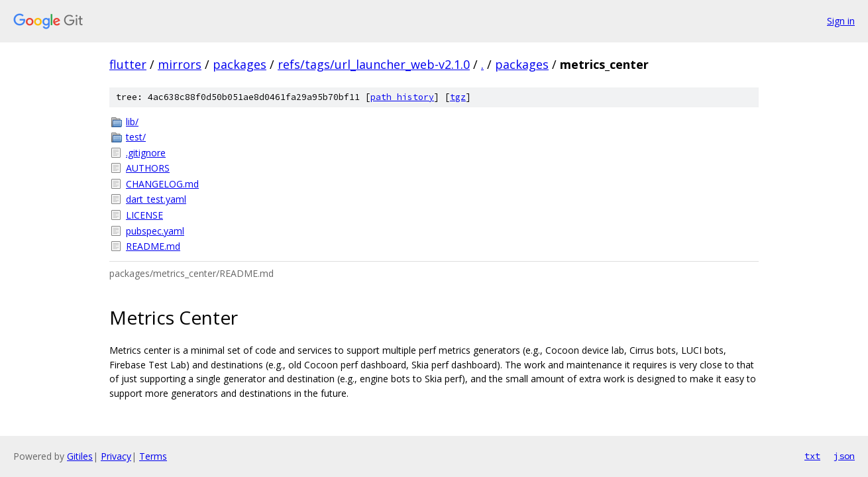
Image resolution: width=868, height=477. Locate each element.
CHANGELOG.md (162, 184)
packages (240, 64)
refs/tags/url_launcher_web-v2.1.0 (374, 64)
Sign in (841, 21)
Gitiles (80, 456)
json (844, 456)
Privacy (116, 456)
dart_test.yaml (156, 199)
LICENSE (144, 215)
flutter (128, 64)
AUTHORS (148, 168)
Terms (153, 456)
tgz (458, 97)
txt (812, 456)
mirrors (180, 64)
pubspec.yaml (155, 231)
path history (402, 97)
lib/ (132, 122)
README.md (153, 246)
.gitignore (146, 153)
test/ (136, 137)
